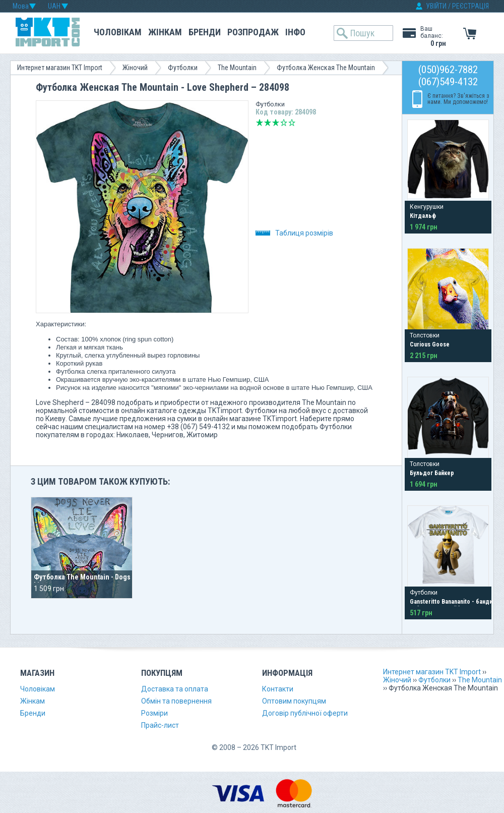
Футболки (183, 68)
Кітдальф (423, 216)
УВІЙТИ (436, 6)
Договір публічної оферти (305, 713)
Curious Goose (430, 344)
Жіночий (135, 68)
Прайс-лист (160, 725)
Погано (268, 123)
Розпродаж (253, 32)
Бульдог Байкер (432, 473)
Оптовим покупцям (294, 701)
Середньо (276, 123)
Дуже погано (260, 123)
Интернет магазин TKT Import (60, 68)
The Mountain (237, 68)
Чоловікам (118, 32)
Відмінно (292, 123)
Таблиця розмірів (294, 233)
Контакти (278, 689)
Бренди (205, 32)
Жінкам (165, 32)
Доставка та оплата (175, 689)
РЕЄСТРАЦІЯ (470, 6)
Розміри (154, 713)
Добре (284, 123)
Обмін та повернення (176, 701)
